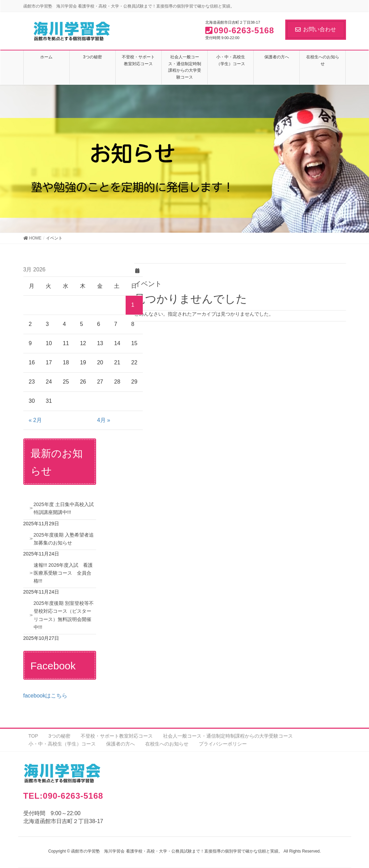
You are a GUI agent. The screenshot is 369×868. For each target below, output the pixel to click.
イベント (148, 284)
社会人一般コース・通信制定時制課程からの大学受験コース (228, 736)
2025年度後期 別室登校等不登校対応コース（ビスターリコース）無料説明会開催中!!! (64, 615)
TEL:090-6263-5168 (63, 796)
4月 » (104, 420)
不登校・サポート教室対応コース (117, 736)
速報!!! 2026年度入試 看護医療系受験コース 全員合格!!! (63, 573)
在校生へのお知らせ (167, 744)
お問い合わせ (316, 29)
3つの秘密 (59, 736)
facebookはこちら (45, 696)
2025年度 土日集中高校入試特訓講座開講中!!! (64, 508)
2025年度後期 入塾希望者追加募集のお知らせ (64, 539)
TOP (33, 736)
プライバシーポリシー (223, 744)
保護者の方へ (120, 744)
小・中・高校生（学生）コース (62, 744)
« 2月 (35, 420)
